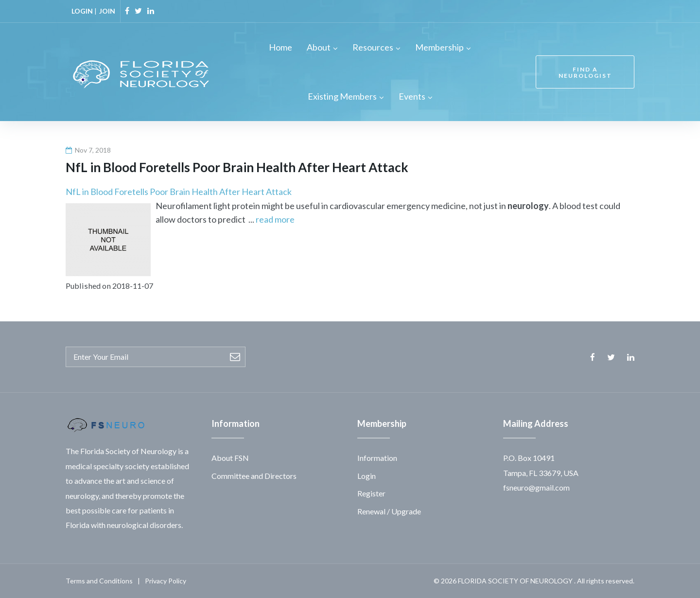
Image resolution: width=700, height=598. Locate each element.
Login (367, 476)
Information (377, 458)
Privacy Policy (166, 581)
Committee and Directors (254, 476)
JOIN (107, 11)
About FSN (230, 458)
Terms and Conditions (99, 581)
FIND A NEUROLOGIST (585, 72)
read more (275, 219)
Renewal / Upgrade (389, 511)
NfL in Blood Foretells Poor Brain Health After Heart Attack (179, 192)
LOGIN (82, 11)
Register (371, 493)
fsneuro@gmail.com (536, 487)
